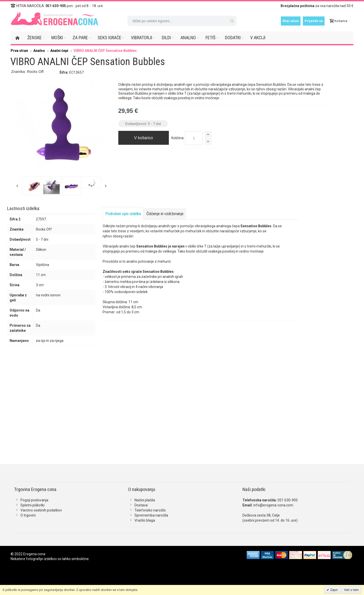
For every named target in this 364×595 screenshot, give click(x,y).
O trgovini (28, 515)
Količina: (178, 138)
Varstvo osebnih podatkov (41, 510)
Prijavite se (314, 21)
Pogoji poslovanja (34, 500)
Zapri (334, 590)
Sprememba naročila (151, 515)
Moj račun (291, 21)
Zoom (62, 126)
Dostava (141, 505)
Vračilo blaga (145, 520)
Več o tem (351, 590)
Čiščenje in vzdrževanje (165, 214)
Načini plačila (145, 500)
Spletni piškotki (32, 505)
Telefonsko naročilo (150, 510)
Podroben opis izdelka (123, 214)
